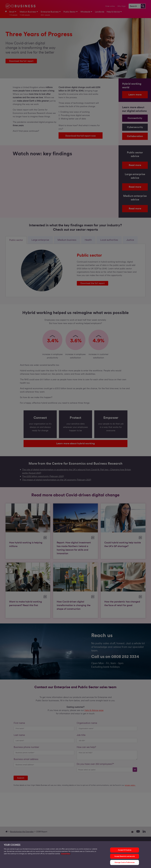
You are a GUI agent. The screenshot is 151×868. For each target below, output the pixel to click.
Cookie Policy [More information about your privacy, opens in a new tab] (66, 854)
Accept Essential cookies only (125, 856)
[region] (75, 855)
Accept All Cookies (125, 850)
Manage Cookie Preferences (125, 862)
